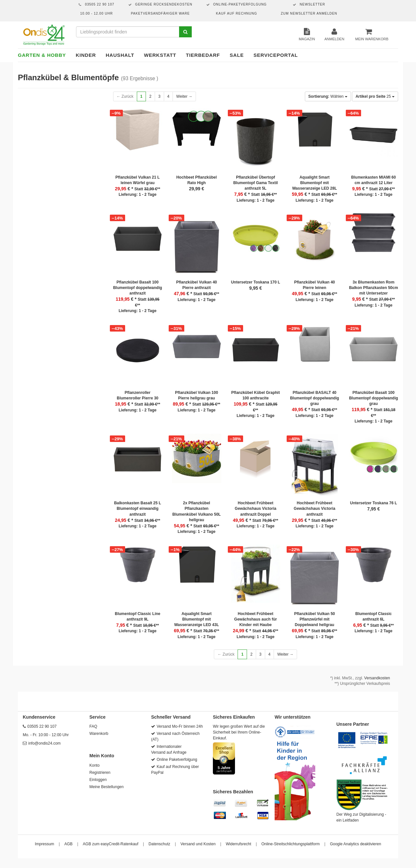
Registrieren (100, 773)
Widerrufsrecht (239, 844)
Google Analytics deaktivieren (355, 844)
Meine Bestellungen (106, 787)
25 (375, 96)
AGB (68, 844)
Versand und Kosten (198, 844)
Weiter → (184, 96)
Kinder (86, 55)
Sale (237, 55)
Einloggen (98, 780)
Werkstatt (160, 55)
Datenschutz (159, 844)
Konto (94, 765)
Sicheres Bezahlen (233, 792)
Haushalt (120, 55)
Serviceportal (276, 55)
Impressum (44, 844)
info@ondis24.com (45, 743)
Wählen (328, 96)
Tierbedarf (203, 55)
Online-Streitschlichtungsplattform (290, 844)
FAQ (93, 726)
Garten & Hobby (42, 55)
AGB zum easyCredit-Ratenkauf (111, 844)
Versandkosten (377, 678)
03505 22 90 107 (42, 726)
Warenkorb (99, 734)
